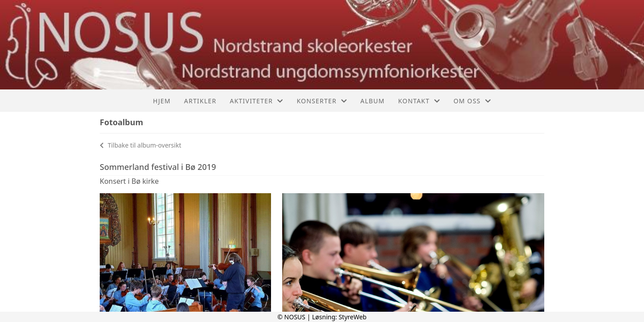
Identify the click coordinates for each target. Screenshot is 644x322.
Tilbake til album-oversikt (140, 145)
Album (373, 101)
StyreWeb (353, 317)
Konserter (322, 101)
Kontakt (419, 101)
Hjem (162, 101)
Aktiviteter (257, 101)
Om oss (472, 101)
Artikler (200, 101)
